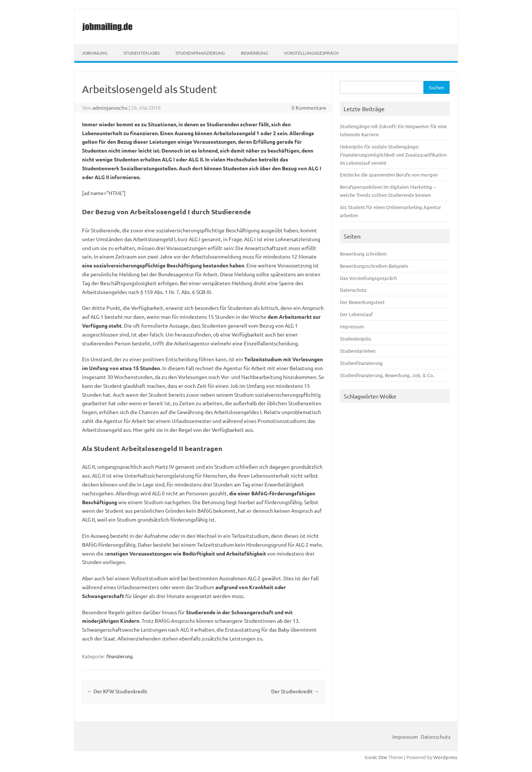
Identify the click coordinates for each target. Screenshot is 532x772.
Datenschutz (353, 290)
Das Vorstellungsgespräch (368, 278)
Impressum (352, 326)
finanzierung (120, 656)
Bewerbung (255, 53)
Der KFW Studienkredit (117, 691)
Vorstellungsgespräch (311, 53)
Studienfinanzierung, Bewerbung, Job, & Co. (387, 375)
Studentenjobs (141, 53)
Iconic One (376, 757)
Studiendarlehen (358, 351)
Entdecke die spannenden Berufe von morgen (389, 175)
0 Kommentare (309, 107)
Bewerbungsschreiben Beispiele (374, 266)
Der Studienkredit (295, 691)
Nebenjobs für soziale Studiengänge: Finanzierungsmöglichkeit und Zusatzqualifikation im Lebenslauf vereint (393, 155)
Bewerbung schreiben (363, 254)
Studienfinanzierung (200, 53)
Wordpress (445, 757)
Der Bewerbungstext (362, 302)
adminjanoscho (110, 107)
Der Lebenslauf (356, 314)
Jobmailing (95, 53)
